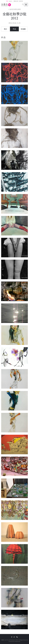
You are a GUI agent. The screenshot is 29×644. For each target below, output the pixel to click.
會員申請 (21, 1)
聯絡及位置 (16, 1)
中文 (7, 1)
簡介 (6, 29)
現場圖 (23, 29)
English (10, 1)
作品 (14, 29)
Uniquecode (17, 641)
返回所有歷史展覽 (14, 9)
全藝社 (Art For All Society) (8, 640)
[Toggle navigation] (26, 5)
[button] (23, 5)
